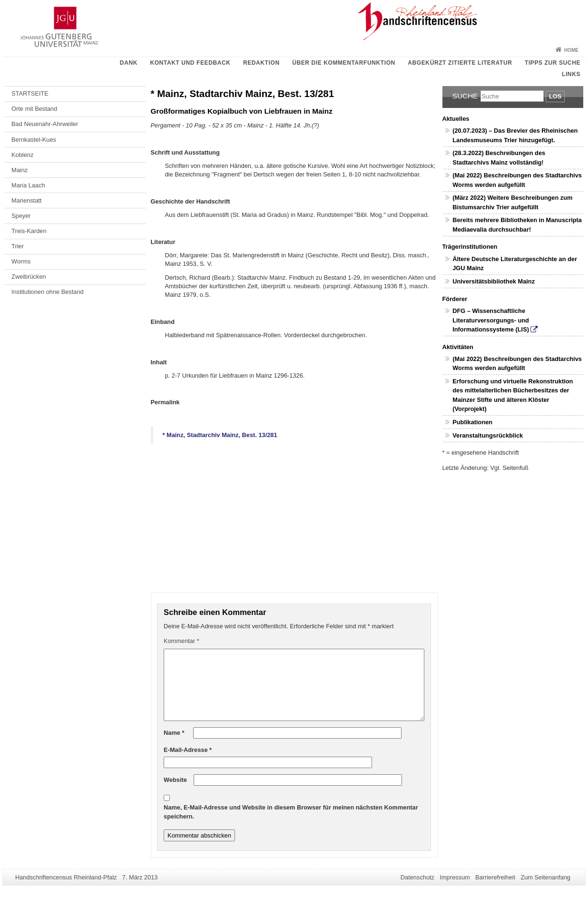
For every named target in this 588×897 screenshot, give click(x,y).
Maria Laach (28, 185)
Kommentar (181, 641)
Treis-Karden (29, 231)
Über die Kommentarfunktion (344, 63)
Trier (18, 246)
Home (571, 50)
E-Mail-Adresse (188, 750)
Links (571, 74)
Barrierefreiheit (495, 877)
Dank (129, 63)
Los (555, 96)
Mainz (20, 170)
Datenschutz (417, 877)
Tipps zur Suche (553, 63)
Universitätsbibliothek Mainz (494, 281)
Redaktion (261, 63)
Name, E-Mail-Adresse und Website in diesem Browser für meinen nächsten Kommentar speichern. (291, 812)
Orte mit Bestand (34, 109)
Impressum (455, 877)
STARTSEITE (30, 93)
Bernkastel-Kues (34, 140)
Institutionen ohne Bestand (48, 292)
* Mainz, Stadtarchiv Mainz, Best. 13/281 (220, 435)
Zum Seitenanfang (545, 877)
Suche (465, 96)
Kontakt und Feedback (190, 63)
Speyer (21, 216)
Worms (21, 261)
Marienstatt (26, 200)
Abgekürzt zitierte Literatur (460, 63)
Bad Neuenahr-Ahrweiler (45, 124)
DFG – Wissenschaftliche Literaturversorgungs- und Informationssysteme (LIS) (491, 320)
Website (175, 780)
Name (174, 733)
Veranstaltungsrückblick (488, 435)
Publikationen (472, 422)
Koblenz (22, 155)
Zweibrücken (29, 277)
